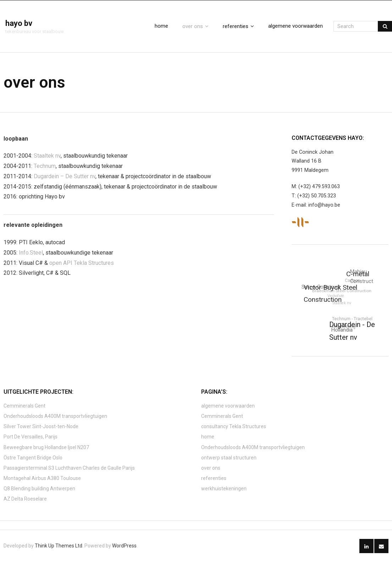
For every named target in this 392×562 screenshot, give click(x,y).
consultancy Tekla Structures (234, 426)
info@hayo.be (324, 205)
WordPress (124, 546)
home (208, 437)
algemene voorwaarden (228, 406)
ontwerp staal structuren (229, 458)
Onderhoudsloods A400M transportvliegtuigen (55, 416)
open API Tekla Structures (82, 263)
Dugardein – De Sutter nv (65, 176)
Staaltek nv (47, 156)
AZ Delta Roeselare (25, 499)
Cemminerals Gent (24, 406)
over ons (211, 468)
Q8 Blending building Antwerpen (39, 489)
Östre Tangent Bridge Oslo (33, 458)
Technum (45, 166)
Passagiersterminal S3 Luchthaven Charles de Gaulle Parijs (69, 468)
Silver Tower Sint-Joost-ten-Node (41, 426)
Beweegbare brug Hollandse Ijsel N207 (46, 447)
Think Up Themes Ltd (59, 546)
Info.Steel (31, 253)
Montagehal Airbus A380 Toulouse (42, 478)
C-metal (358, 274)
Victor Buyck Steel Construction (331, 294)
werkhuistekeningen (224, 489)
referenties (214, 478)
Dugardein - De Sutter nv (352, 331)
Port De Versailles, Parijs (31, 437)
